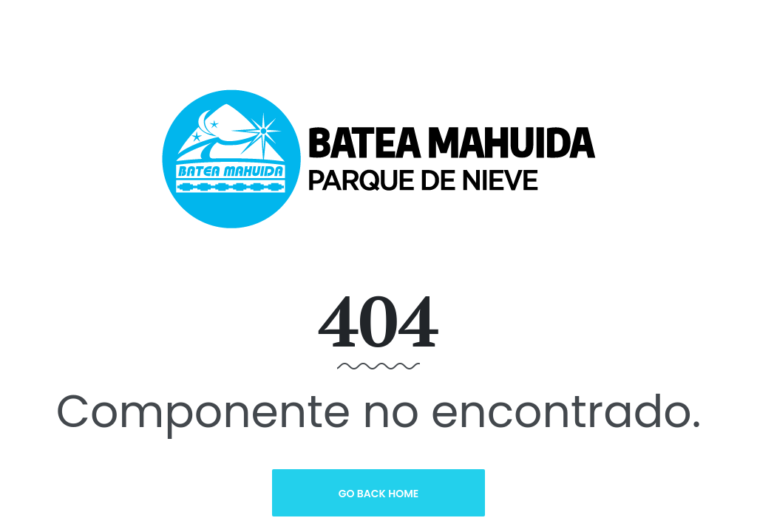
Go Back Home (379, 494)
